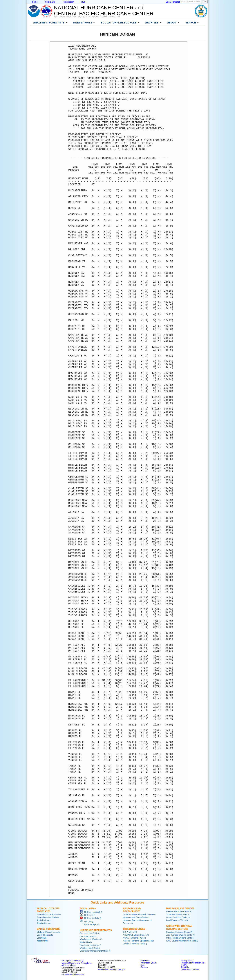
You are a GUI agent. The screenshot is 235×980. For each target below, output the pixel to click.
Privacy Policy (187, 961)
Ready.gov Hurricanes (90, 945)
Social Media (88, 908)
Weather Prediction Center (178, 911)
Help (142, 965)
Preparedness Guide (89, 933)
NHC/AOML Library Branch (135, 935)
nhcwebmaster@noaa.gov (73, 974)
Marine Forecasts (48, 929)
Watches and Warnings (90, 939)
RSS (83, 2)
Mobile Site (50, 2)
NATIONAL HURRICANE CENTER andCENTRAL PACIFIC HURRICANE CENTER (104, 11)
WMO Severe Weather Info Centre (181, 941)
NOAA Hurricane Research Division (138, 914)
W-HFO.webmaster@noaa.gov (112, 969)
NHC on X (86, 915)
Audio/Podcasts (44, 920)
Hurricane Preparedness (96, 930)
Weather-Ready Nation (90, 948)
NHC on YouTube (90, 918)
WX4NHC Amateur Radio (134, 944)
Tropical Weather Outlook (48, 917)
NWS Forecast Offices (180, 908)
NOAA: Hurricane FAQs (133, 938)
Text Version (68, 2)
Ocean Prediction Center (177, 917)
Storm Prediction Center (177, 914)
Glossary (144, 967)
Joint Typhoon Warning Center (179, 935)
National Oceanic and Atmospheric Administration (87, 17)
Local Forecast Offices (176, 920)
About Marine (43, 941)
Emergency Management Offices (94, 951)
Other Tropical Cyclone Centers (180, 938)
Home (35, 2)
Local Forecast (173, 2)
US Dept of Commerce (71, 961)
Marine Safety (86, 942)
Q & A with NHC (130, 932)
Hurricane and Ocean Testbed (136, 917)
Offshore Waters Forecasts (48, 932)
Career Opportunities (190, 969)
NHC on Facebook (90, 912)
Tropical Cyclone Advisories (49, 914)
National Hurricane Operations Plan (138, 941)
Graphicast (41, 938)
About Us (185, 967)
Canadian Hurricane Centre (178, 932)
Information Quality (149, 963)
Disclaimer (145, 961)
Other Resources (134, 929)
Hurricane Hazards (88, 936)
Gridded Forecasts (45, 935)
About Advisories (44, 923)
